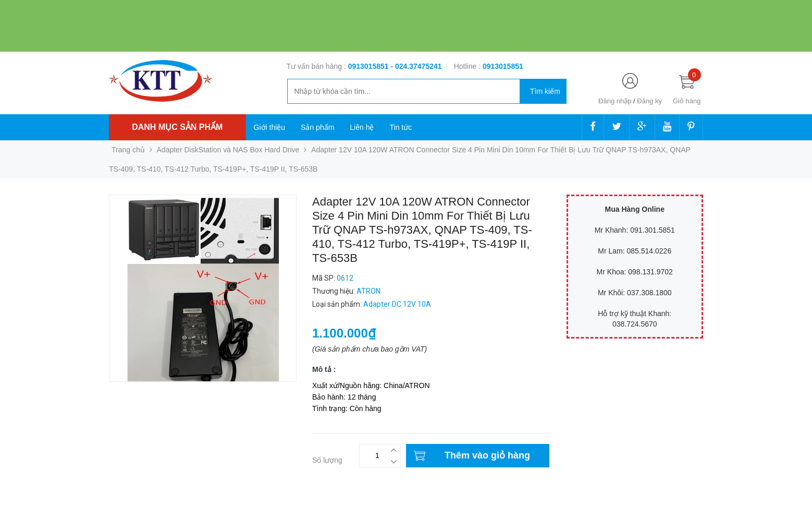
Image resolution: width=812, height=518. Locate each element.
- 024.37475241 (416, 66)
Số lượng (327, 460)
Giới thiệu (270, 127)
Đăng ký (649, 101)
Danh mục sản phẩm (177, 127)
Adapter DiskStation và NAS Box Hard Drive (228, 150)
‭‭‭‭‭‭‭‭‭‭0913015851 (503, 66)
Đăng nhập (615, 101)
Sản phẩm (317, 127)
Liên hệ (362, 127)
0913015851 (370, 66)
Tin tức (401, 127)
